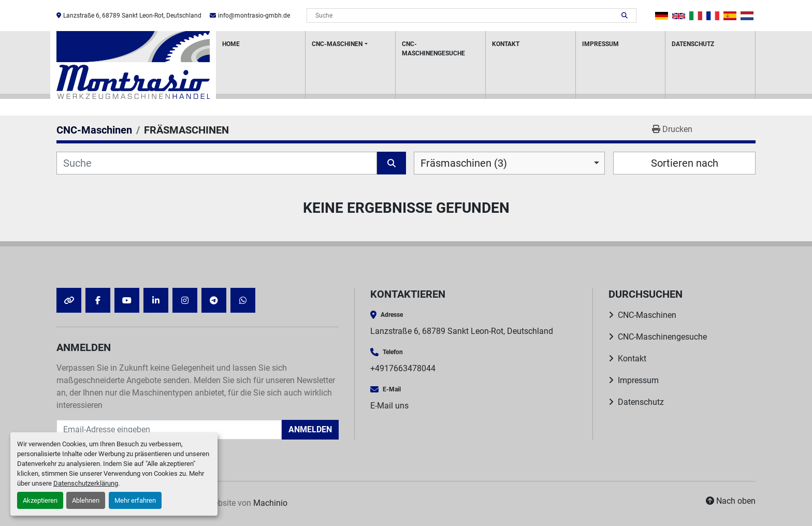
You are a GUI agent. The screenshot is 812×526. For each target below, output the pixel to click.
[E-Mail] (169, 430)
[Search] (464, 16)
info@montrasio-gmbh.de (254, 16)
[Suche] (217, 163)
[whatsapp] (243, 300)
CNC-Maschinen (337, 44)
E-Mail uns (389, 406)
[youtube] (127, 300)
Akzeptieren (40, 500)
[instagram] (185, 300)
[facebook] (98, 300)
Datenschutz (693, 44)
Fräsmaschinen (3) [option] (464, 163)
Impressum (600, 44)
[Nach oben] (731, 501)
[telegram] (214, 300)
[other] (69, 300)
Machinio (270, 503)
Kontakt (506, 44)
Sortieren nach (685, 163)
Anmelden (310, 429)
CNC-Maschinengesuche (433, 49)
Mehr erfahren (135, 500)
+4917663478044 (403, 368)
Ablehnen (86, 500)
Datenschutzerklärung (86, 483)
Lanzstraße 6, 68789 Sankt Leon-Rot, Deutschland (132, 16)
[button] (350, 65)
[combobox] (509, 163)
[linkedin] (156, 300)
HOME (231, 44)
